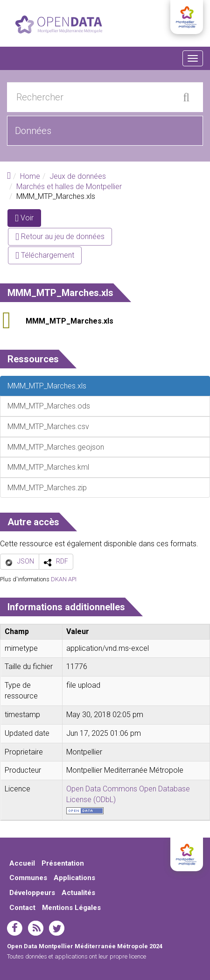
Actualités (78, 893)
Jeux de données (78, 176)
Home (30, 176)
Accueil (22, 863)
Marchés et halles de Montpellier (69, 187)
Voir (28, 220)
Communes (28, 878)
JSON (26, 561)
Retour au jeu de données (60, 236)
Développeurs (32, 893)
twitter (57, 928)
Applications (74, 878)
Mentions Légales (71, 908)
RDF (62, 561)
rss (36, 928)
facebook (15, 928)
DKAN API (64, 579)
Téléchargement (45, 255)
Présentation (63, 863)
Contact (22, 908)
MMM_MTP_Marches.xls (70, 321)
